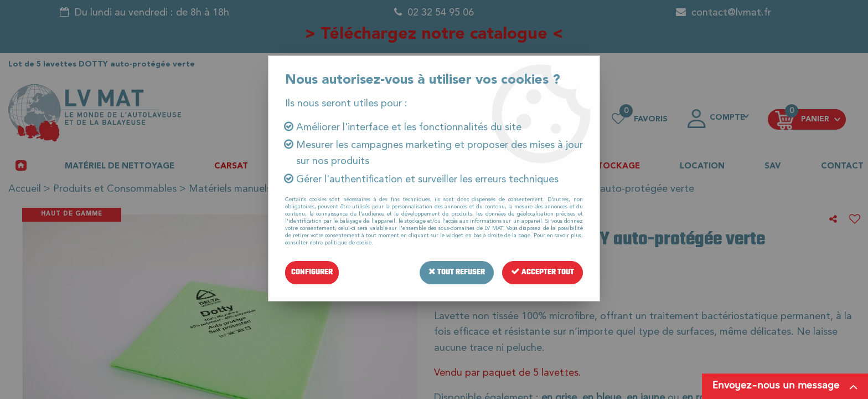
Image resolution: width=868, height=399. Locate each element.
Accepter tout (542, 272)
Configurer (312, 272)
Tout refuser (457, 272)
